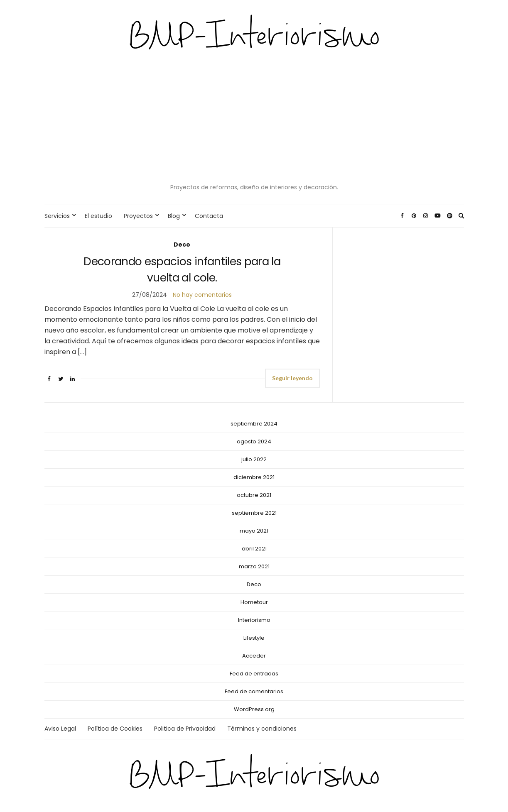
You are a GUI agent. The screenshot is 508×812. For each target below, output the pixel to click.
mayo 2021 (254, 531)
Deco (182, 245)
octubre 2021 (254, 495)
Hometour (254, 602)
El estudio (98, 216)
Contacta (209, 216)
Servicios (57, 216)
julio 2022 (254, 459)
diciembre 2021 (254, 477)
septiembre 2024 (254, 424)
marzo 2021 (254, 566)
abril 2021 (254, 549)
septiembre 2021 (254, 513)
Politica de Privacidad (185, 729)
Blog (174, 216)
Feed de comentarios (254, 691)
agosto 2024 (254, 441)
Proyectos (138, 216)
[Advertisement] (254, 118)
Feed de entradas (254, 674)
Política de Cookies (115, 729)
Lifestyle (254, 638)
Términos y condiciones (262, 729)
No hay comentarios (202, 295)
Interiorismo (254, 620)
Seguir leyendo (292, 378)
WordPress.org (254, 709)
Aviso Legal (60, 729)
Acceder (254, 656)
